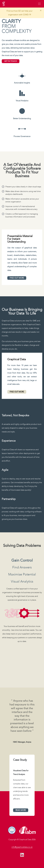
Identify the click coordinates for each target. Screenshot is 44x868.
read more (21, 810)
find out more (17, 278)
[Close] (41, 10)
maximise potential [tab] (22, 574)
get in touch (11, 61)
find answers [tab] (22, 567)
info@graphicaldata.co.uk (22, 847)
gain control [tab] (22, 560)
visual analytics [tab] (22, 581)
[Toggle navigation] (39, 4)
